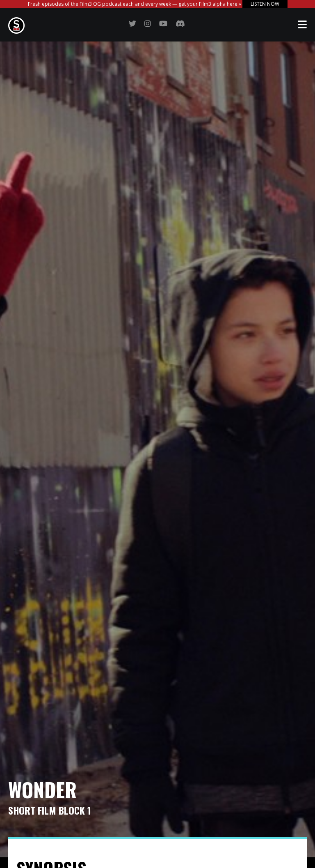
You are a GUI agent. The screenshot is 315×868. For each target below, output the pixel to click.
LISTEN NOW (265, 4)
